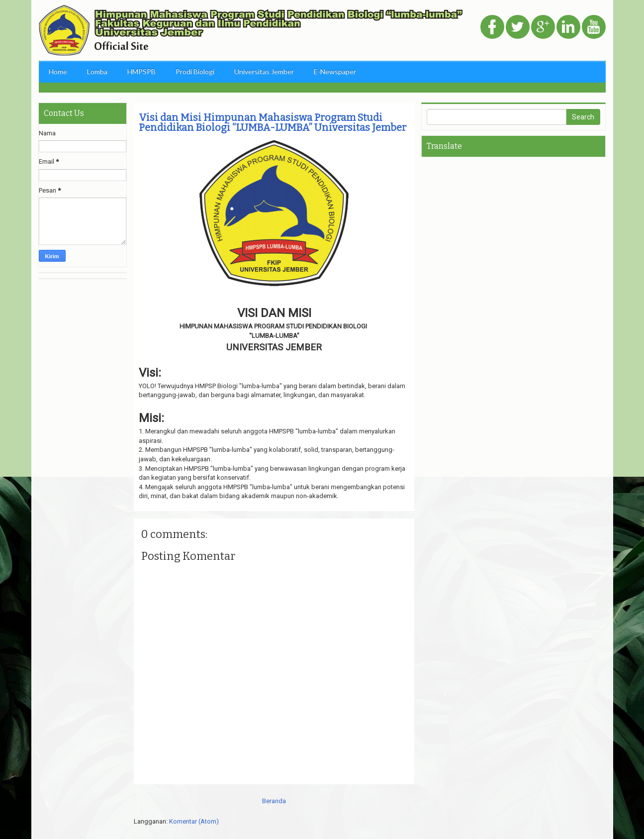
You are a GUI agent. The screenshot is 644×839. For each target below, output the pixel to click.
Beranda (274, 801)
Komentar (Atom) (194, 821)
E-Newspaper (335, 71)
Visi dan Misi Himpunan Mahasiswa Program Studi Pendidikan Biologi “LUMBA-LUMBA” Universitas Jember (273, 122)
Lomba (97, 71)
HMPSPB (141, 71)
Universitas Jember (264, 71)
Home (58, 71)
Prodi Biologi (195, 71)
